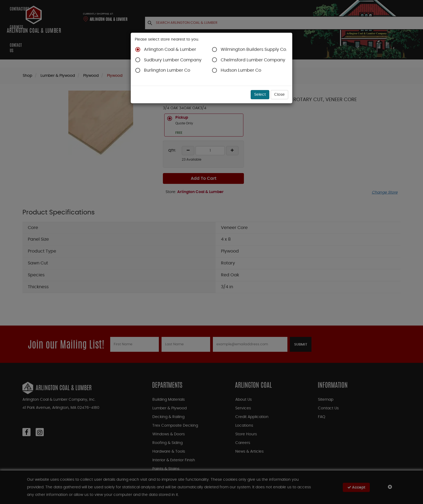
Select (260, 95)
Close (279, 95)
